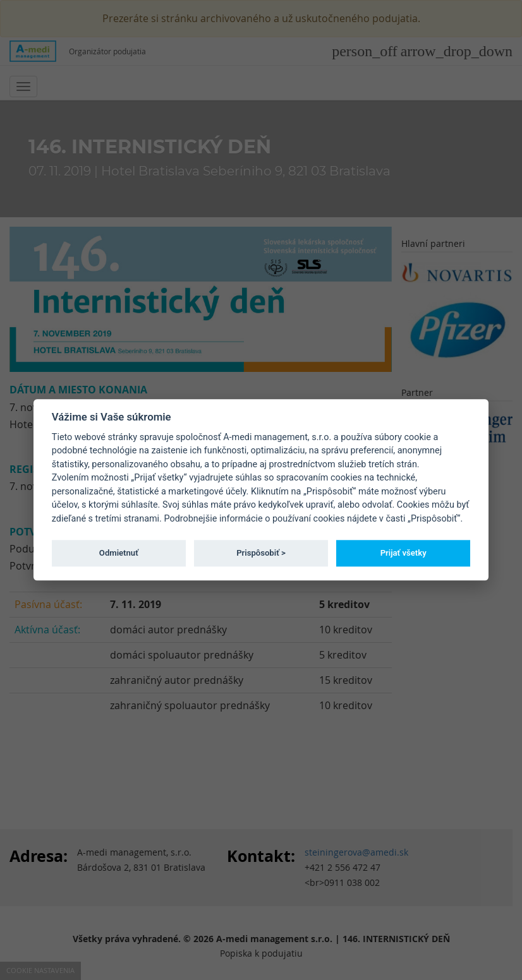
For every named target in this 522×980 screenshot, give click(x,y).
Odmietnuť (119, 553)
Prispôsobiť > (261, 553)
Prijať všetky (404, 553)
